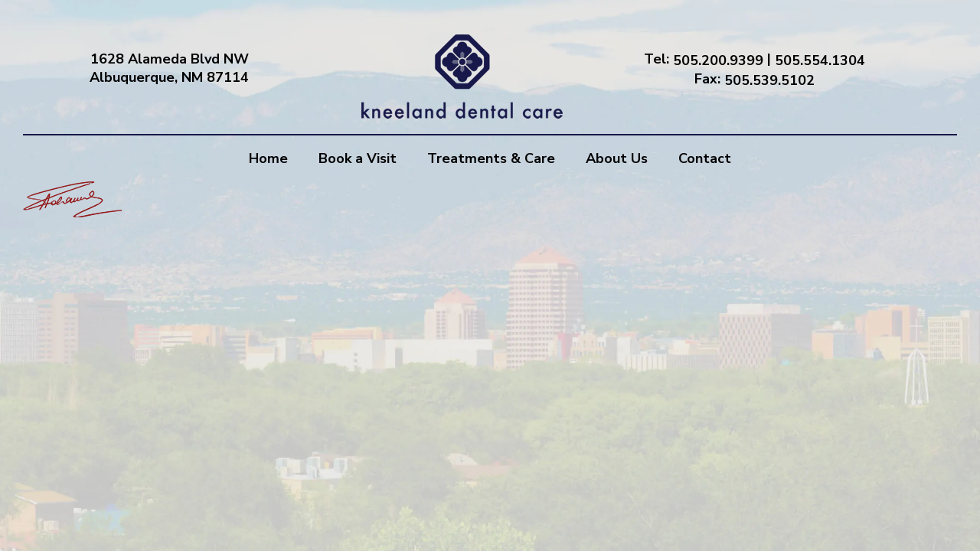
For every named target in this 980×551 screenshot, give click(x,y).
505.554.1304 (820, 60)
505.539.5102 (769, 80)
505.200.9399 (718, 60)
